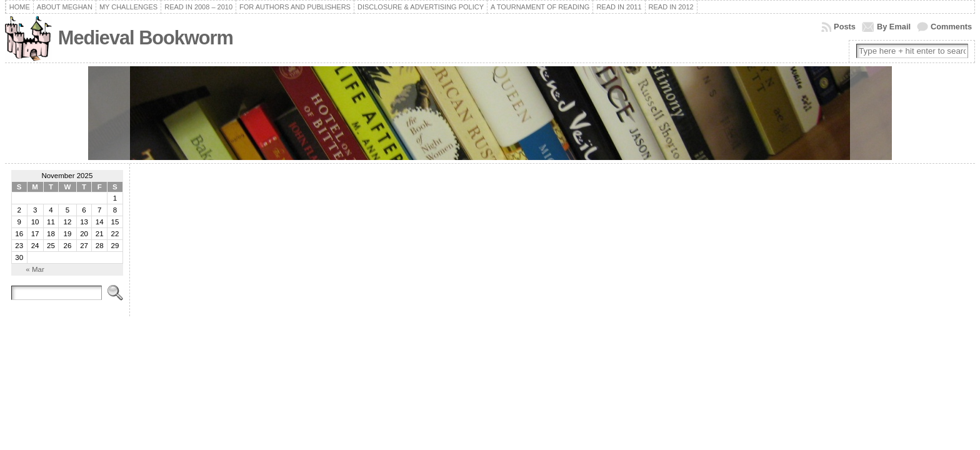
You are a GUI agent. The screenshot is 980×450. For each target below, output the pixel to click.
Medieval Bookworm (146, 38)
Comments (951, 27)
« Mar (35, 269)
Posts (845, 27)
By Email (894, 27)
